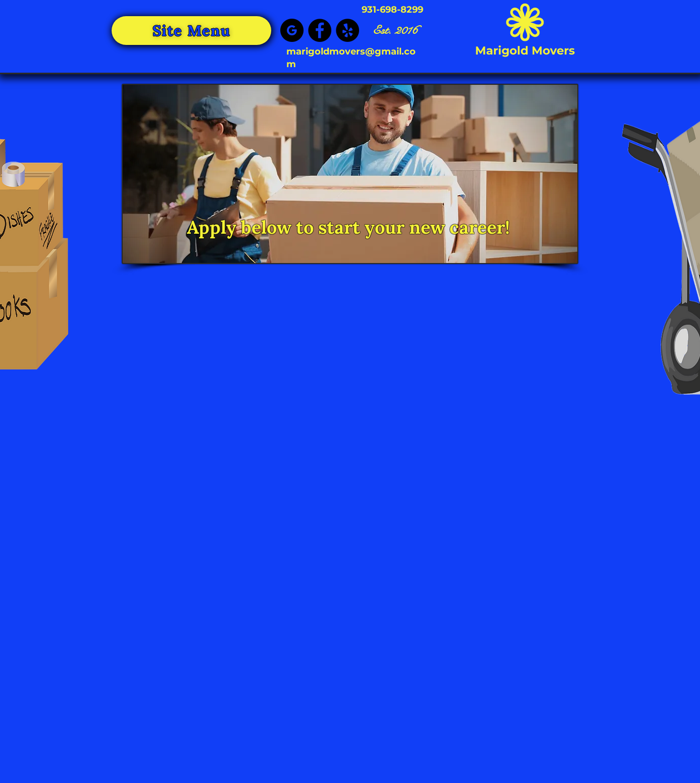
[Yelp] (347, 30)
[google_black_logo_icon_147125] (292, 30)
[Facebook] (320, 30)
